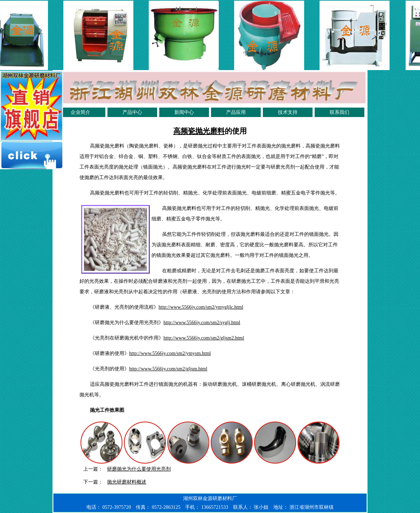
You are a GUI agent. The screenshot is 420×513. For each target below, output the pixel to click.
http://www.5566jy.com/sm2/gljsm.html (168, 369)
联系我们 (339, 112)
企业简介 (80, 112)
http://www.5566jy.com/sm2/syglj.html (202, 323)
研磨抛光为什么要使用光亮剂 (139, 469)
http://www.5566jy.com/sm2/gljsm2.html (204, 338)
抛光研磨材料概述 (127, 482)
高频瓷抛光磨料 (199, 131)
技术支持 (288, 112)
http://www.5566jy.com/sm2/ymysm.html (170, 353)
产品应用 (236, 112)
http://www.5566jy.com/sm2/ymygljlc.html (201, 307)
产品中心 (132, 112)
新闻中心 (184, 112)
